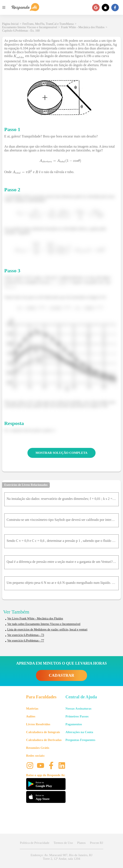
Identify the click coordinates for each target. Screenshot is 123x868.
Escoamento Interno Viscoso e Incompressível (30, 27)
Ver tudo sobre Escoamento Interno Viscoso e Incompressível (44, 624)
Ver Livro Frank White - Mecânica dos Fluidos (35, 619)
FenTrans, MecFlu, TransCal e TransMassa (48, 24)
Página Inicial (10, 24)
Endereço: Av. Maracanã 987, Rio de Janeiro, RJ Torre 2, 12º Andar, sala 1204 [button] (62, 857)
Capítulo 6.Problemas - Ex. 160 (21, 31)
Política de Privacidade (34, 843)
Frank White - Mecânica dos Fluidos (83, 27)
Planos (81, 843)
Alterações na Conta (79, 732)
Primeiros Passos (77, 716)
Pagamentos (74, 724)
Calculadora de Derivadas (44, 740)
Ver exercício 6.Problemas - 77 (26, 641)
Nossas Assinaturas (79, 709)
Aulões (31, 716)
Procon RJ (96, 843)
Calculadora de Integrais (43, 732)
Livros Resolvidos (38, 724)
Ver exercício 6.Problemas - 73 (26, 635)
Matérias (32, 709)
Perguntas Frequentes (80, 740)
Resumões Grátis (38, 748)
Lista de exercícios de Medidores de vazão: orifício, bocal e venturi (47, 630)
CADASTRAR (61, 675)
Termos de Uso (63, 843)
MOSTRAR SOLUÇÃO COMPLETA (62, 453)
